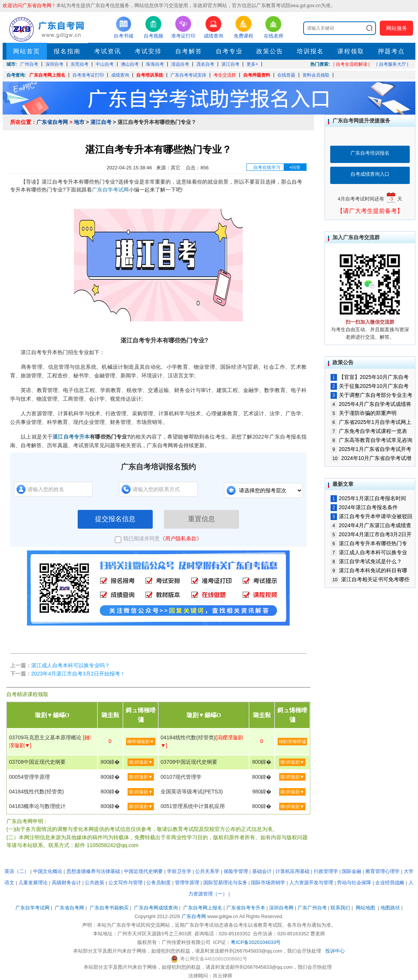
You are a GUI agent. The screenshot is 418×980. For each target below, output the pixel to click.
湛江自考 (101, 122)
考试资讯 (108, 51)
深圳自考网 (281, 908)
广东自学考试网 (110, 190)
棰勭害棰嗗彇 (292, 742)
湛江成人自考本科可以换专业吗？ (71, 665)
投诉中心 (335, 951)
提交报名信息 (115, 519)
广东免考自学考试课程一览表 (369, 431)
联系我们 (340, 908)
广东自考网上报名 (47, 75)
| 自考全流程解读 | (351, 64)
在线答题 (286, 75)
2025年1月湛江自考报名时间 (368, 498)
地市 (79, 122)
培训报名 (310, 51)
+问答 (295, 167)
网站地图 (365, 908)
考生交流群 (225, 75)
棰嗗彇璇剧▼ (141, 742)
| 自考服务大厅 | (392, 64)
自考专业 (229, 51)
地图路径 (391, 908)
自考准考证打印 (88, 75)
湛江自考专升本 (71, 437)
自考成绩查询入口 (370, 174)
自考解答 (189, 51)
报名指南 (67, 51)
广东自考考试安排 (188, 75)
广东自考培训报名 (370, 153)
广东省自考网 (52, 122)
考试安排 (148, 51)
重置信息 (201, 519)
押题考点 (391, 51)
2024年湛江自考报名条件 (364, 507)
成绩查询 (120, 75)
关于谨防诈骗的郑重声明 (364, 413)
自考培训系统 (150, 75)
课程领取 (351, 51)
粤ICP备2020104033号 (256, 942)
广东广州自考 (312, 908)
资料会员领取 (316, 75)
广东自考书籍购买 (109, 908)
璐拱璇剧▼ (141, 762)
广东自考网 (194, 916)
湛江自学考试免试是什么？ (366, 561)
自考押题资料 (257, 75)
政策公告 (270, 51)
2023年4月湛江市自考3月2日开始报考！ (78, 674)
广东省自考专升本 (246, 908)
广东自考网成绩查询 (156, 908)
